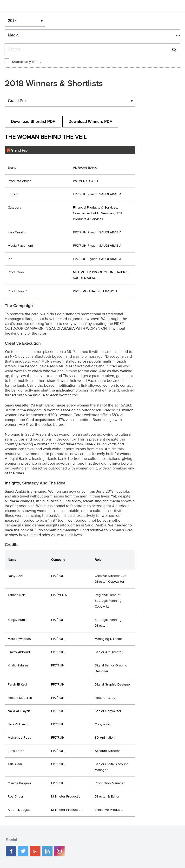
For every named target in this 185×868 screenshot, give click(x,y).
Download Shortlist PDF (33, 122)
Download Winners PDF (90, 122)
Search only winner (27, 62)
